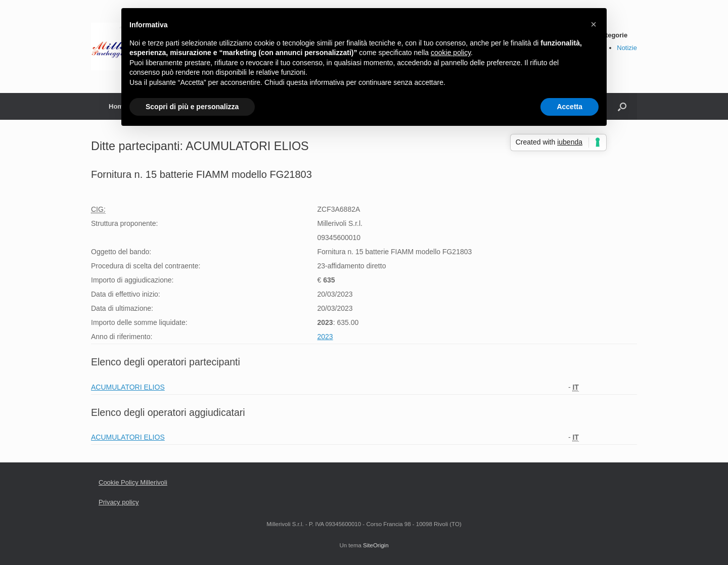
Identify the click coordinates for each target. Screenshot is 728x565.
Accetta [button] (570, 107)
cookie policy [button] (451, 53)
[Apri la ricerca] (622, 106)
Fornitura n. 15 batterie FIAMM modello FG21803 (201, 174)
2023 (325, 337)
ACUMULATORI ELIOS (128, 387)
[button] (594, 24)
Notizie (627, 48)
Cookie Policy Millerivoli (133, 482)
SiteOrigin (376, 545)
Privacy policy (119, 502)
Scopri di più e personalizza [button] (192, 107)
